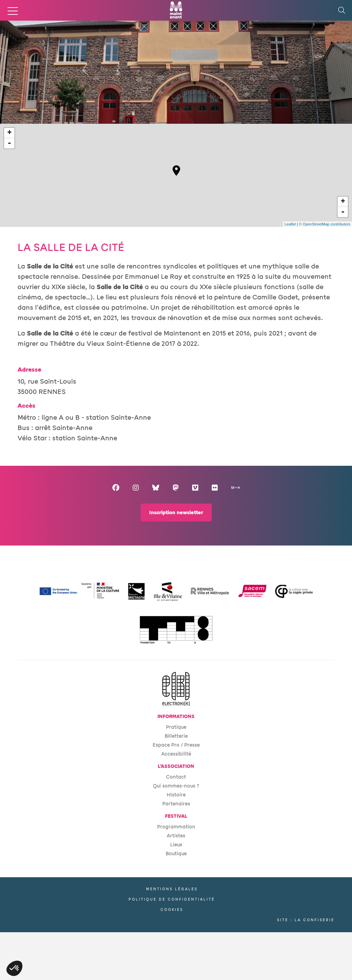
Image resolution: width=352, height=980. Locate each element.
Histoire (176, 795)
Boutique (176, 854)
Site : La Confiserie (306, 920)
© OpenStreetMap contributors (325, 224)
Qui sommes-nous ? (176, 786)
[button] (14, 968)
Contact (176, 777)
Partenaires (176, 804)
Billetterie (176, 736)
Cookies (172, 910)
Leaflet (290, 224)
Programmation (176, 827)
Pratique (176, 727)
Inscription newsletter (176, 513)
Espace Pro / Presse (176, 745)
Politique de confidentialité (172, 899)
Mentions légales (172, 889)
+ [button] (9, 133)
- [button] (9, 143)
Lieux (176, 845)
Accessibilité (176, 754)
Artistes (176, 836)
